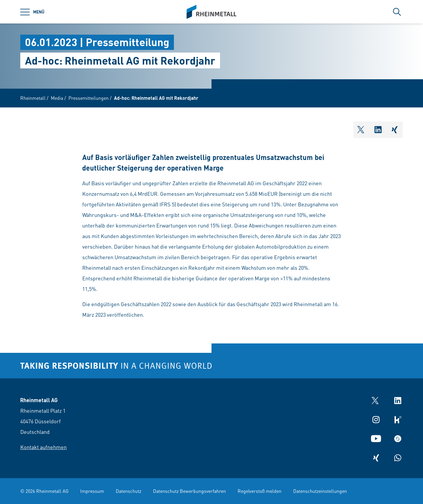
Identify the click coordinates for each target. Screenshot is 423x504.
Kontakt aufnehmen (43, 447)
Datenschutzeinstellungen (320, 491)
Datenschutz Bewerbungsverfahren (189, 491)
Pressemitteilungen (89, 98)
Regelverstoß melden (260, 491)
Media (57, 98)
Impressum (92, 491)
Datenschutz (129, 491)
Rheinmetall (33, 98)
